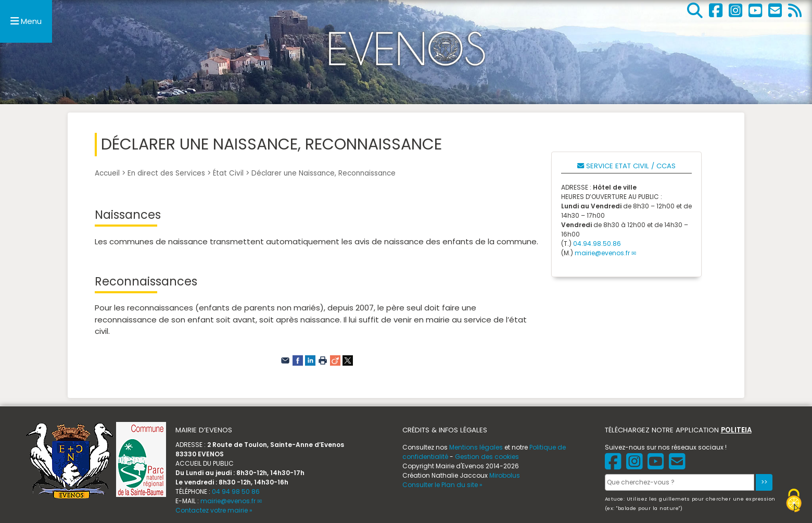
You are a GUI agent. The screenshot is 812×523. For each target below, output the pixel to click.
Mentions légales (476, 447)
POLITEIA (736, 430)
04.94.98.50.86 (597, 244)
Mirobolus (505, 475)
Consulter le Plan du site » (442, 485)
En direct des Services (166, 173)
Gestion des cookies (487, 457)
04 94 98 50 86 (236, 491)
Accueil (107, 173)
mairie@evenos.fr (602, 253)
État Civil (228, 173)
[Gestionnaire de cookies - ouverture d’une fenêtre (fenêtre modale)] (794, 502)
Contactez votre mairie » (214, 510)
